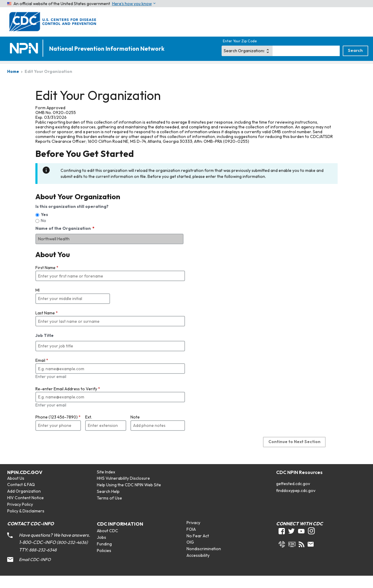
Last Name (47, 325)
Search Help (108, 503)
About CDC (107, 543)
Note (135, 429)
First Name (47, 280)
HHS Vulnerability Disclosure (123, 490)
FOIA (191, 541)
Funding (104, 556)
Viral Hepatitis (179, 70)
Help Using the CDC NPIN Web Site (129, 497)
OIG (190, 554)
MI (37, 302)
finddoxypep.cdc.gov (296, 502)
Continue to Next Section (294, 454)
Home (17, 70)
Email (42, 372)
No (43, 232)
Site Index (106, 484)
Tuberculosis (345, 70)
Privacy (193, 535)
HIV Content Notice (25, 510)
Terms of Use (109, 510)
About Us (16, 490)
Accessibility (198, 567)
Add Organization (24, 503)
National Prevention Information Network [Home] (107, 49)
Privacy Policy (20, 516)
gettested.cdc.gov (293, 496)
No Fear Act (198, 548)
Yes (44, 226)
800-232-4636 (72, 554)
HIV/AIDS (91, 70)
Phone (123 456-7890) (58, 429)
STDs (263, 70)
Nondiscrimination (204, 561)
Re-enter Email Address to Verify (68, 401)
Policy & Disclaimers (26, 523)
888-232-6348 (43, 562)
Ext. (89, 429)
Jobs (101, 549)
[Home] (25, 49)
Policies (104, 562)
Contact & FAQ (21, 496)
